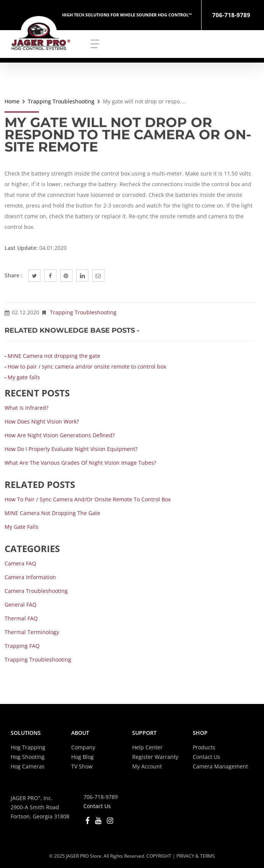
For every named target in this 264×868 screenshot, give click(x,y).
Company (83, 747)
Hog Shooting (28, 757)
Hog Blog (82, 757)
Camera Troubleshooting (36, 591)
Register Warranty (155, 757)
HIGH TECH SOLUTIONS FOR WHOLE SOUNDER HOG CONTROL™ (127, 15)
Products (204, 747)
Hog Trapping (28, 747)
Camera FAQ (20, 563)
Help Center (147, 747)
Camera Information (30, 577)
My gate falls (24, 377)
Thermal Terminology (32, 632)
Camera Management (220, 766)
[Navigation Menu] (95, 43)
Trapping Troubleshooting (61, 101)
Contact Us (206, 757)
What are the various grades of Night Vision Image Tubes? (80, 463)
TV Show (82, 766)
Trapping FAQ (22, 646)
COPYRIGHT (159, 856)
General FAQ (21, 605)
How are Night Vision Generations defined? (60, 435)
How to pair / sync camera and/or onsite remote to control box (87, 366)
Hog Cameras (28, 766)
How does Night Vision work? (42, 421)
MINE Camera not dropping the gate (54, 356)
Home (12, 101)
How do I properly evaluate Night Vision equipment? (71, 449)
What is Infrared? (26, 408)
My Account (147, 766)
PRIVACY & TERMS (196, 856)
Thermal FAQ (21, 618)
